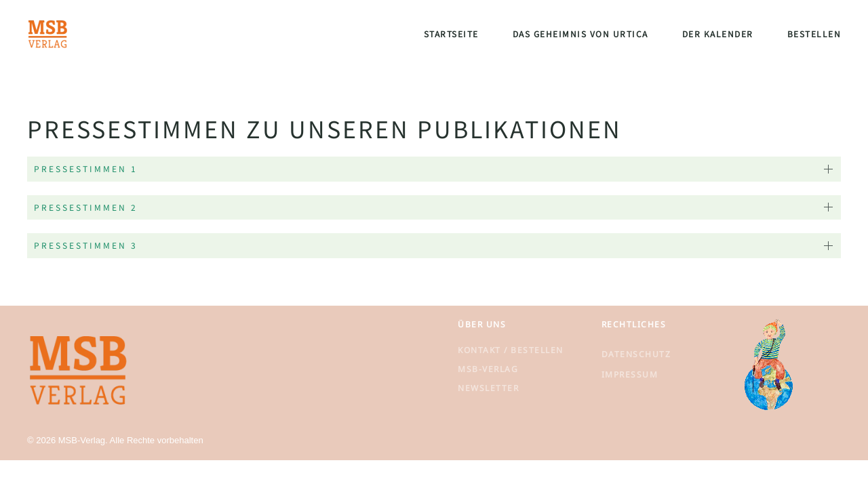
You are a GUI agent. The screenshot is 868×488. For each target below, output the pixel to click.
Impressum (630, 374)
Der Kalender (718, 34)
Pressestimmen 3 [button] (86, 245)
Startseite (451, 34)
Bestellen (814, 34)
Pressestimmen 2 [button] (86, 207)
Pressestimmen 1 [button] (86, 168)
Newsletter (488, 388)
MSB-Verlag (488, 369)
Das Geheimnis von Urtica (580, 34)
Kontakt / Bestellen (511, 350)
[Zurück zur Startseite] (47, 34)
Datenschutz (636, 354)
